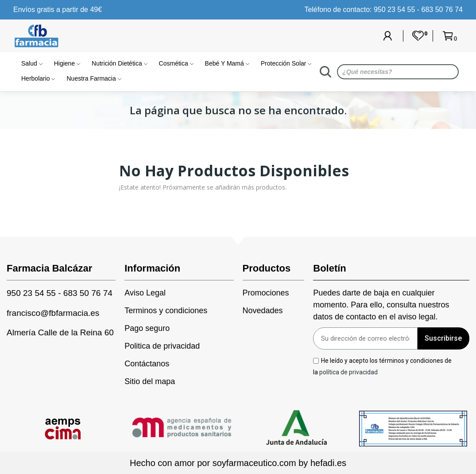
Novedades (263, 311)
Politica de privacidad (162, 346)
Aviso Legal (145, 293)
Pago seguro (147, 328)
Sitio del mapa (150, 381)
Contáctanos (147, 364)
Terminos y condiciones (166, 311)
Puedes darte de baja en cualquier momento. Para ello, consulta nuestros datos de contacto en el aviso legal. (381, 305)
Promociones (266, 293)
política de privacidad (348, 372)
